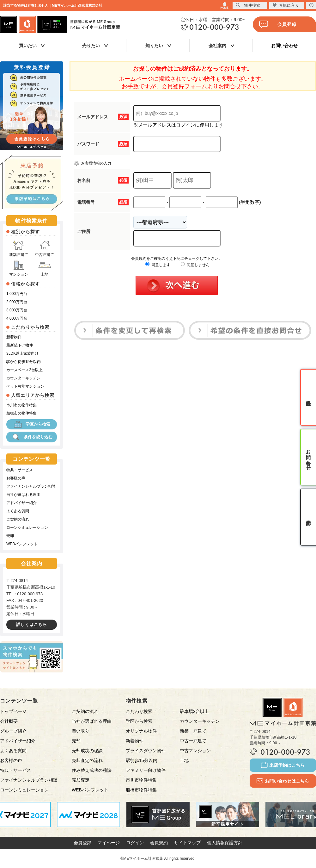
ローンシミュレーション (27, 528)
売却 (10, 536)
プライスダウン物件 (146, 751)
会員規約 (159, 843)
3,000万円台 (17, 310)
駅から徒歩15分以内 (24, 362)
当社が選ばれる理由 (23, 495)
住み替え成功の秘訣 (92, 770)
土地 (45, 268)
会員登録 (278, 24)
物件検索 (248, 5)
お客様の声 (16, 478)
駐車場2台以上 (194, 711)
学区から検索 (32, 424)
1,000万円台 (17, 294)
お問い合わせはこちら (283, 781)
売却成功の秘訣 (87, 751)
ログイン (135, 843)
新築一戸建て (193, 731)
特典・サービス (20, 470)
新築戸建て (19, 249)
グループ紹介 (13, 731)
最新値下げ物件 (20, 345)
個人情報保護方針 (225, 843)
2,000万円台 (17, 302)
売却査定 (81, 780)
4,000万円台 (17, 318)
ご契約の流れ (18, 519)
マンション (19, 268)
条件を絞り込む (32, 437)
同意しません (195, 265)
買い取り (81, 731)
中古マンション (195, 751)
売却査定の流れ (87, 760)
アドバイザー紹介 (21, 503)
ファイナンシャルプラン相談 (31, 486)
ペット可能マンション (25, 386)
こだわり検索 (139, 711)
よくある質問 (18, 511)
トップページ (13, 711)
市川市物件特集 (141, 780)
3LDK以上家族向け (22, 353)
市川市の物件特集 (21, 405)
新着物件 (14, 337)
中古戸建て (45, 249)
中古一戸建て (193, 741)
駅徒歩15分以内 (142, 760)
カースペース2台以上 (24, 370)
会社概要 (9, 721)
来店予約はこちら (283, 765)
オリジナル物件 (141, 731)
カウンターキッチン (23, 378)
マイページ (109, 843)
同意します (158, 265)
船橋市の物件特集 (21, 413)
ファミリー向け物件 (146, 770)
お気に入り (286, 5)
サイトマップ (187, 843)
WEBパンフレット (22, 544)
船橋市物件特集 (141, 790)
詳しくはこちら (32, 624)
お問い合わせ (284, 46)
